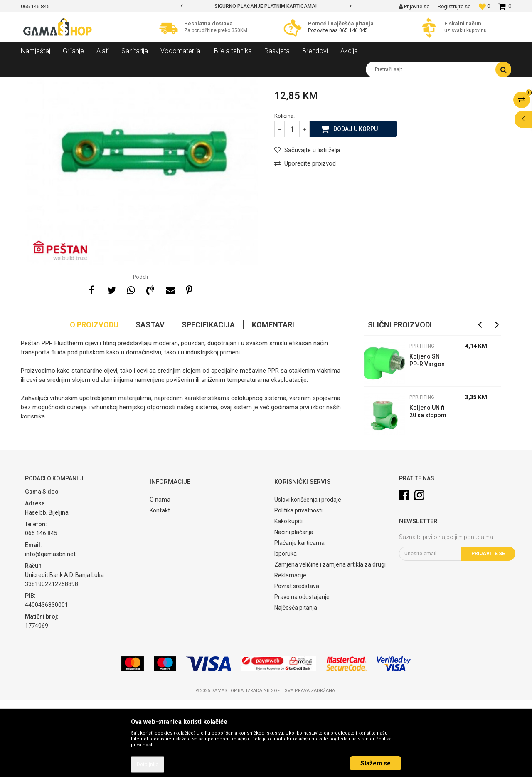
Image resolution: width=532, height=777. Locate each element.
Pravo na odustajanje (302, 674)
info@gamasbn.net (50, 631)
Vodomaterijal (101, 84)
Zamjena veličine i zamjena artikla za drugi (330, 642)
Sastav (150, 402)
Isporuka (286, 631)
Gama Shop (34, 84)
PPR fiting (195, 84)
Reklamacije (290, 653)
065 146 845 (353, 30)
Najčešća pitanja (296, 685)
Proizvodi (66, 84)
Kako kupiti (288, 599)
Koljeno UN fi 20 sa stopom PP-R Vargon (428, 490)
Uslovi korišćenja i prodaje (308, 577)
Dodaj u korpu (356, 206)
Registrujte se (454, 6)
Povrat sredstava (297, 663)
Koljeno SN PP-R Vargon (427, 438)
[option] (266, 6)
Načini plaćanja (294, 609)
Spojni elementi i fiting (151, 84)
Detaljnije (148, 765)
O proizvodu (94, 402)
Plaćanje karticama (299, 620)
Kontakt (160, 588)
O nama (160, 577)
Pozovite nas (324, 30)
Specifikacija (208, 402)
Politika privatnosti (298, 588)
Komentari (273, 402)
